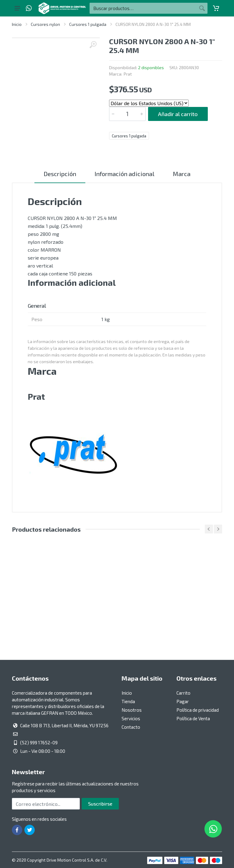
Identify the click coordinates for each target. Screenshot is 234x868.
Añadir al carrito (178, 114)
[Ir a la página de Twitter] (30, 830)
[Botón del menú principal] (17, 8)
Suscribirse (100, 804)
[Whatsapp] (29, 8)
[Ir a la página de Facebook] (17, 830)
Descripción (60, 174)
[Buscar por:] (143, 8)
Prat (128, 74)
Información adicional (124, 174)
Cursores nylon (45, 24)
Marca (182, 174)
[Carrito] (216, 8)
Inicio (17, 24)
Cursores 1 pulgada (88, 24)
